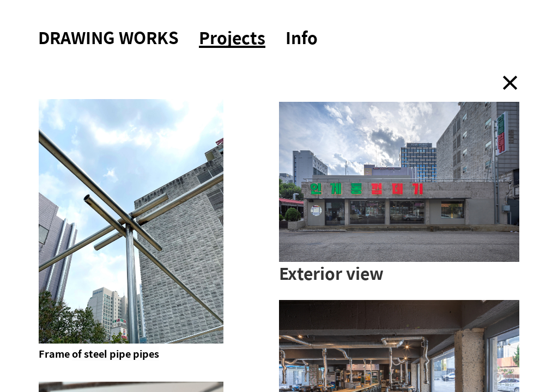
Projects (232, 39)
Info (302, 37)
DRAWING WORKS (108, 37)
